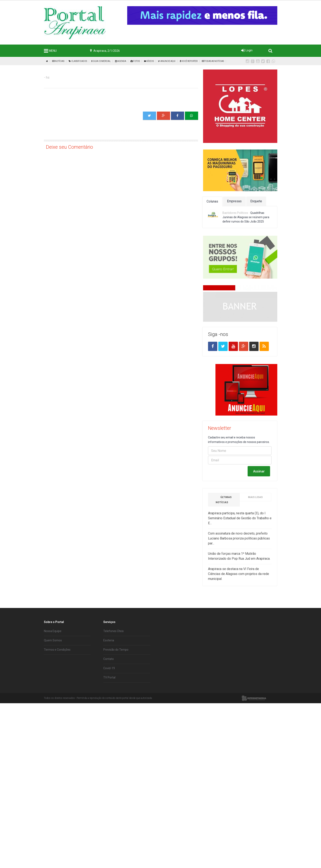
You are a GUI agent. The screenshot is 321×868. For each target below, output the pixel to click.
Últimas (224, 531)
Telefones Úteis (113, 660)
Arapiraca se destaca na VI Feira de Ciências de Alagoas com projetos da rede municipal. (239, 605)
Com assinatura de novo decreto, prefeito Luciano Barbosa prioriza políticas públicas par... (239, 569)
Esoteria (109, 669)
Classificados (78, 61)
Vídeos (149, 61)
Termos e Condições (57, 678)
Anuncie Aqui (167, 61)
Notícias (58, 61)
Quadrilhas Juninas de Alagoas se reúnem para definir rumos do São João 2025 (246, 217)
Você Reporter (189, 61)
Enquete (256, 201)
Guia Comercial (101, 61)
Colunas (212, 201)
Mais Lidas (255, 528)
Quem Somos (53, 669)
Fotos (135, 61)
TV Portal (109, 706)
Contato (109, 688)
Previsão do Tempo (116, 678)
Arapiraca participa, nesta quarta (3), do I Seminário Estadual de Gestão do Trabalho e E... (240, 549)
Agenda (121, 61)
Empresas (234, 201)
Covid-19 (109, 697)
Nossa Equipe (53, 660)
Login (249, 50)
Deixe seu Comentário (69, 147)
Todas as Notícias (213, 61)
